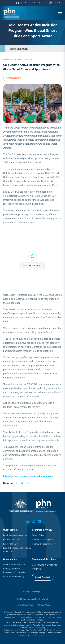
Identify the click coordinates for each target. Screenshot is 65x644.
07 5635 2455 (13, 540)
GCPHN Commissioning (14, 577)
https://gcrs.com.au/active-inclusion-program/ (28, 476)
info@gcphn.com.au (18, 535)
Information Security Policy (44, 544)
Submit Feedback (43, 577)
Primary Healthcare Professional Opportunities (15, 571)
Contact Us (58, 3)
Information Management (43, 540)
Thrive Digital (36, 592)
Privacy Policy (38, 535)
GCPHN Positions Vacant (14, 565)
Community (13, 78)
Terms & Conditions (24, 605)
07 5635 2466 (13, 544)
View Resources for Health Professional (34, 3)
